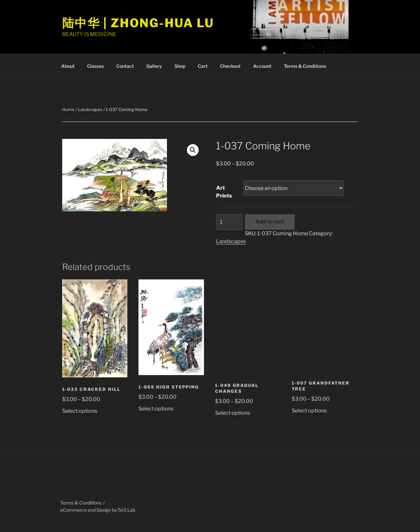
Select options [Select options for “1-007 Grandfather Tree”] (309, 411)
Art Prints (224, 192)
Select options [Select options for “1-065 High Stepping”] (156, 409)
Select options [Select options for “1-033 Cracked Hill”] (80, 411)
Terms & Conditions (305, 66)
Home (68, 109)
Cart (203, 66)
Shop (180, 66)
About (68, 66)
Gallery (154, 66)
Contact (125, 66)
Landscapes (90, 109)
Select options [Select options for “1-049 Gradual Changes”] (233, 413)
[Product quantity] (229, 222)
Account (262, 66)
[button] (193, 150)
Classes (95, 66)
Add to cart (270, 222)
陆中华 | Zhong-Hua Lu (138, 23)
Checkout (230, 66)
